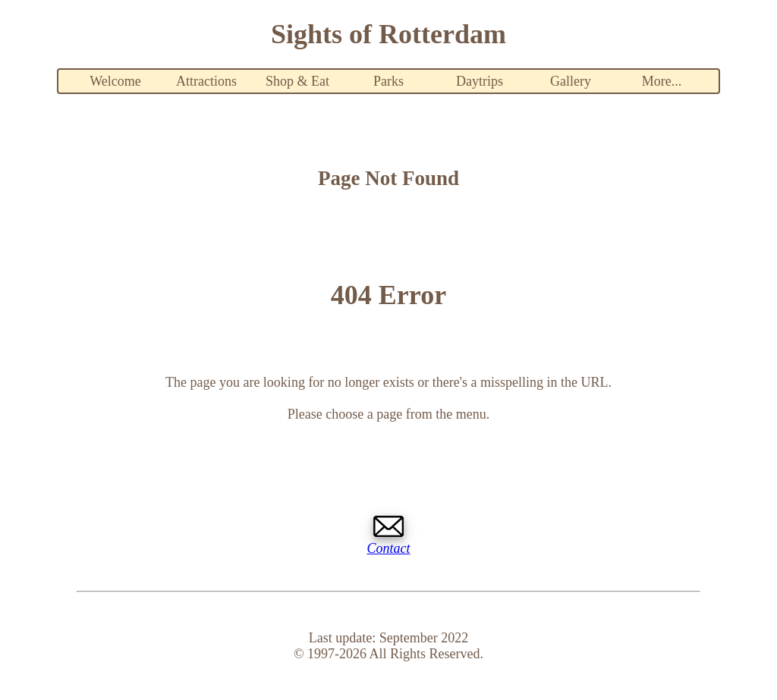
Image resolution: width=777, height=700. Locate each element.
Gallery (571, 81)
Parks (388, 81)
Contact (389, 548)
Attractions (206, 81)
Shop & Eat (297, 81)
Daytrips (480, 81)
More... (662, 81)
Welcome (115, 81)
